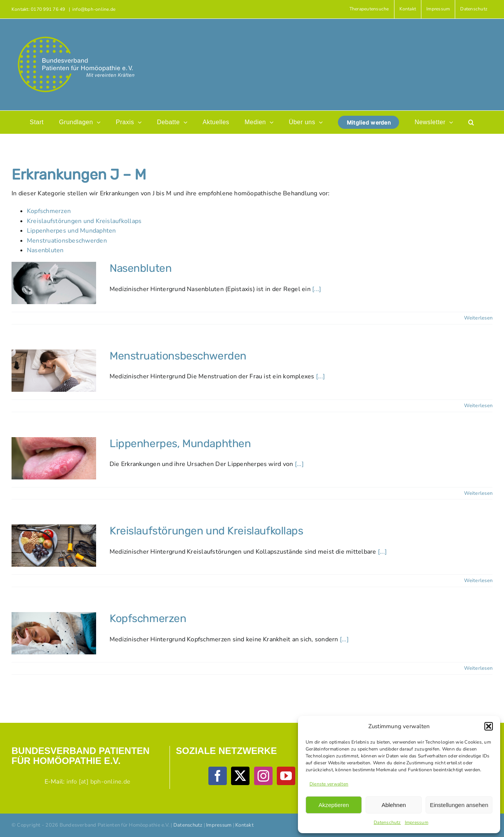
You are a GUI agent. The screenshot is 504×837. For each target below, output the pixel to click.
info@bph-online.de (94, 9)
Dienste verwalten (329, 784)
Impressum (417, 822)
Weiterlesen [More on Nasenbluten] (478, 318)
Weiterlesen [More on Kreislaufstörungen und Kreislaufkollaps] (478, 581)
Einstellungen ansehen (459, 805)
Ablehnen (393, 805)
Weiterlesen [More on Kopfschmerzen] (478, 668)
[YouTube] (286, 776)
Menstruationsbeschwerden (67, 241)
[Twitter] (240, 776)
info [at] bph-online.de (99, 782)
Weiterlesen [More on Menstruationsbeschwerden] (478, 406)
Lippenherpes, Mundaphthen (180, 443)
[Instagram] (263, 776)
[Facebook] (218, 776)
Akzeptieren (334, 805)
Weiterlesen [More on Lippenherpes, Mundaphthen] (478, 493)
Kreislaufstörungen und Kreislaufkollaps (84, 221)
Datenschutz (387, 822)
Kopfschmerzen (49, 211)
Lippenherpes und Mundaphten (71, 231)
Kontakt (245, 825)
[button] (489, 726)
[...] (317, 289)
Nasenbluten (45, 250)
